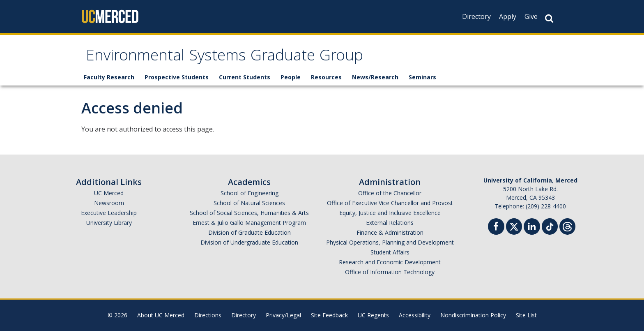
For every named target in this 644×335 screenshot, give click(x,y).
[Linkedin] (532, 232)
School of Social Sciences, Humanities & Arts (249, 217)
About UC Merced (161, 319)
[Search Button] (549, 18)
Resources (326, 81)
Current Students (245, 81)
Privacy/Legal (283, 319)
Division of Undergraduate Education (249, 246)
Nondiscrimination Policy (473, 319)
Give (531, 16)
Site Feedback (329, 319)
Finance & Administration (390, 237)
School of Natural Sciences (249, 207)
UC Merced (109, 197)
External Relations (390, 227)
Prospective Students (177, 81)
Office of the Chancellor (390, 197)
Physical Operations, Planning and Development (390, 246)
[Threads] (567, 230)
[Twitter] (514, 230)
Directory (476, 16)
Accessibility (415, 319)
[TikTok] (550, 230)
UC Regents (373, 319)
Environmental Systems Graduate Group (251, 59)
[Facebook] (496, 232)
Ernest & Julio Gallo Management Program (249, 227)
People (291, 81)
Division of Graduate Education (250, 237)
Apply (508, 16)
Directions (208, 319)
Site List (526, 319)
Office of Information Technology (390, 276)
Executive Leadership (109, 217)
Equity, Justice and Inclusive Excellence (390, 217)
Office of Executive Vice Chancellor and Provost (390, 207)
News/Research (375, 81)
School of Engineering (250, 197)
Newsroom (109, 207)
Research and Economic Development (390, 266)
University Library (109, 227)
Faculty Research (109, 81)
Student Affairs (390, 256)
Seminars (422, 81)
